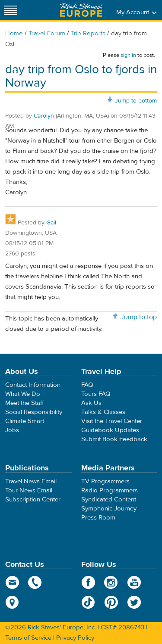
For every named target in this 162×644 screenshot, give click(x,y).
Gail (51, 223)
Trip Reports (88, 33)
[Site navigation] (11, 10)
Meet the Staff (25, 403)
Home (14, 33)
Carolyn (44, 116)
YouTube (134, 582)
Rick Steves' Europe (81, 10)
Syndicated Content (109, 499)
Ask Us (91, 403)
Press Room (98, 518)
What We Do (23, 394)
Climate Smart (25, 421)
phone (35, 582)
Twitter (134, 602)
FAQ (87, 385)
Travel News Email (31, 481)
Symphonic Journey (109, 509)
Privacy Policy (75, 638)
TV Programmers (105, 481)
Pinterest (111, 602)
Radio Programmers (110, 490)
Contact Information (33, 385)
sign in (128, 55)
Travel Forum (47, 33)
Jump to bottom (136, 101)
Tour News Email (29, 490)
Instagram (111, 582)
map (12, 602)
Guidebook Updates (110, 430)
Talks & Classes (103, 412)
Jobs (12, 430)
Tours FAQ (96, 394)
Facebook (88, 582)
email (12, 582)
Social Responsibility (34, 412)
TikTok (88, 602)
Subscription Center (33, 499)
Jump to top (139, 317)
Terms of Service (28, 638)
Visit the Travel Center (112, 421)
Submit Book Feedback (114, 439)
